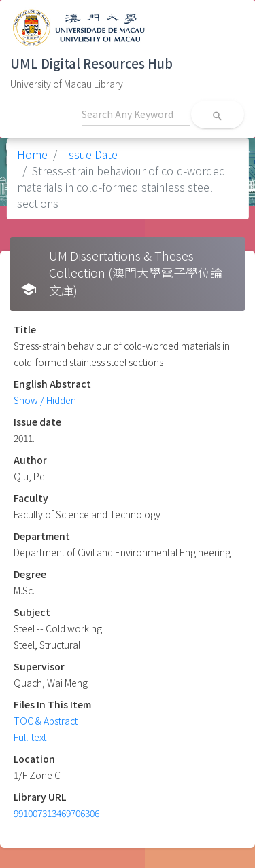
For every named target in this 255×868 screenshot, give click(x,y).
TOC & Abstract (46, 721)
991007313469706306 (56, 813)
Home (32, 154)
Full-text (30, 737)
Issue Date (90, 154)
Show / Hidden (45, 400)
